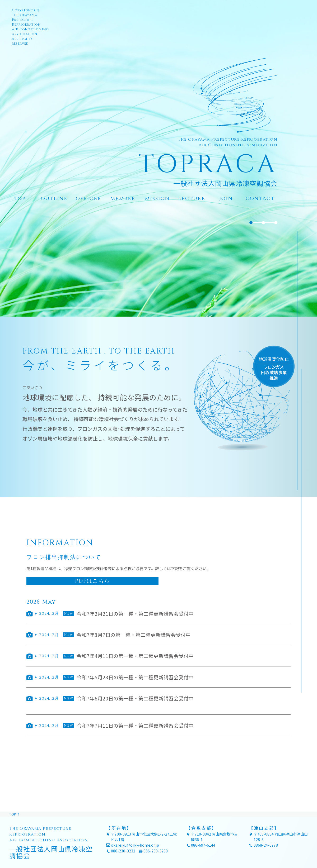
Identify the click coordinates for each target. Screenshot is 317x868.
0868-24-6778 (266, 845)
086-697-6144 (203, 845)
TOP (13, 814)
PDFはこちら (92, 581)
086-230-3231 (123, 851)
